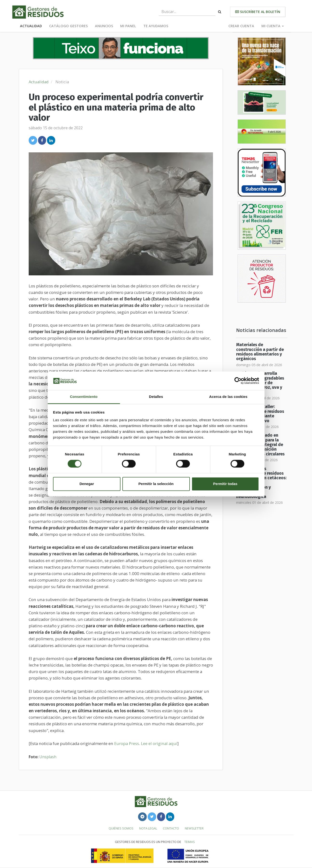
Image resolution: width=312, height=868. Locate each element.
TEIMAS (190, 842)
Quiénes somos (121, 828)
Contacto (171, 828)
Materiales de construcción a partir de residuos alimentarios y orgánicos (260, 352)
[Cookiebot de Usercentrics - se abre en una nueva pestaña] (238, 381)
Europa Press (127, 743)
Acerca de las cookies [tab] (228, 397)
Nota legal (148, 828)
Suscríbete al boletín (258, 12)
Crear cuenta (241, 26)
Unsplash (48, 757)
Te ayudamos (156, 26)
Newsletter (194, 828)
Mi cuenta (273, 26)
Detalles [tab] (156, 397)
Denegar (87, 484)
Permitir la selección (156, 484)
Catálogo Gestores (68, 26)
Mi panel (128, 26)
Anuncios (104, 26)
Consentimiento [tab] (84, 397)
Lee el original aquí (159, 743)
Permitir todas (225, 484)
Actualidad (31, 26)
